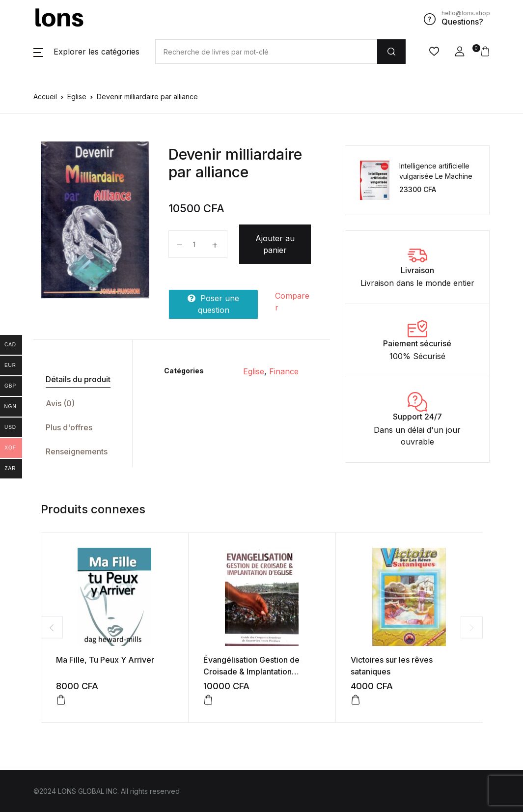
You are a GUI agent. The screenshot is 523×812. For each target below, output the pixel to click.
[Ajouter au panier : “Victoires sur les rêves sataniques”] (356, 700)
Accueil (45, 97)
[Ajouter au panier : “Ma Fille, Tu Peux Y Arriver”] (61, 700)
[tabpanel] (95, 220)
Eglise (77, 97)
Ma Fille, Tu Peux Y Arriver (105, 660)
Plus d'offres (69, 427)
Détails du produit (78, 379)
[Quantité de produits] (198, 244)
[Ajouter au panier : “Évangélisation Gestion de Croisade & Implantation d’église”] (208, 700)
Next (472, 628)
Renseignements (77, 451)
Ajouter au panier (275, 244)
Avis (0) (60, 403)
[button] (86, 52)
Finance (284, 371)
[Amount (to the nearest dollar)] (266, 52)
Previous (52, 628)
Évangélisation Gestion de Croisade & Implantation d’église (251, 672)
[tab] (79, 379)
